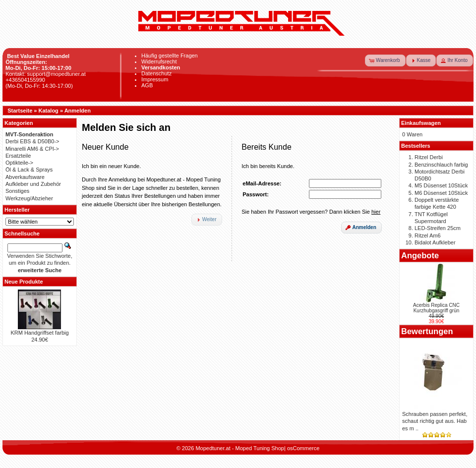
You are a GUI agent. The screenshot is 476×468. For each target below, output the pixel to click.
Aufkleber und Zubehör (33, 184)
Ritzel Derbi (429, 157)
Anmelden (78, 111)
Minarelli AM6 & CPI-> (32, 149)
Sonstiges (17, 191)
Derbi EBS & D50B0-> (32, 141)
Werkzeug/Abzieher (29, 198)
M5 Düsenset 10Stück (441, 185)
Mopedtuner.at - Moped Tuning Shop (240, 448)
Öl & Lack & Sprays (29, 170)
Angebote (420, 255)
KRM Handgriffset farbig (39, 333)
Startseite (20, 111)
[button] (385, 60)
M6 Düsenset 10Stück (441, 193)
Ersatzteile (18, 156)
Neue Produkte (24, 282)
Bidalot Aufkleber (435, 242)
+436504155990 (25, 80)
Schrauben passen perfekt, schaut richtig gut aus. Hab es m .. (435, 421)
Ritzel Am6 (428, 235)
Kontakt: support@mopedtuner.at (46, 74)
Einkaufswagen (421, 123)
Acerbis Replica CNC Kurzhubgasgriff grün (436, 308)
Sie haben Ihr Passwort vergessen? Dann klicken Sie (311, 212)
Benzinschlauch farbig (441, 165)
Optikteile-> (19, 163)
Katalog (49, 111)
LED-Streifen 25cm (438, 228)
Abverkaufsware (25, 177)
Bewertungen (427, 331)
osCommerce (303, 448)
